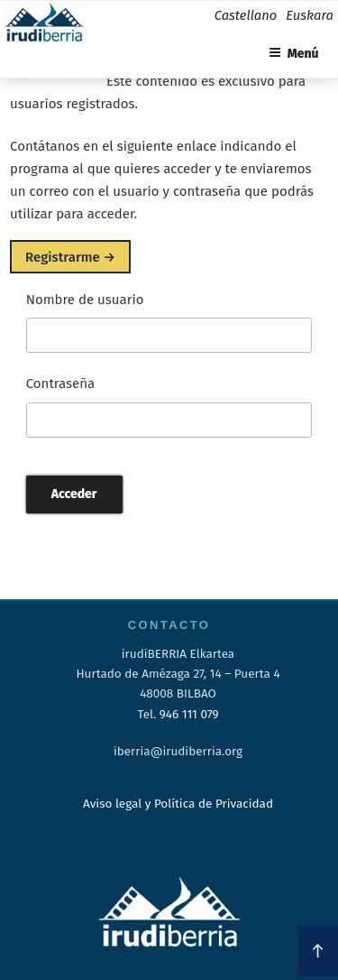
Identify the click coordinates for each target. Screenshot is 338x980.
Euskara (310, 15)
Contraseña (60, 384)
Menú (294, 54)
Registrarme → (70, 256)
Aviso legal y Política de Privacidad (178, 804)
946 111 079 (189, 714)
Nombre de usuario (85, 300)
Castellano (246, 15)
